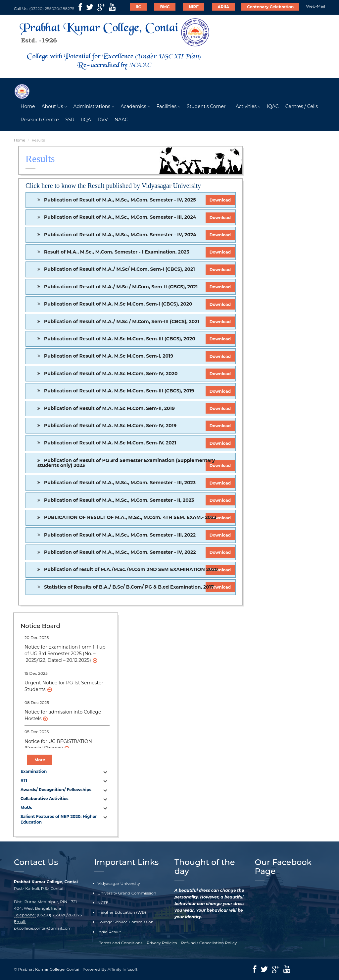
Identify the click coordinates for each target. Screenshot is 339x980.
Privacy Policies (162, 943)
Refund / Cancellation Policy (209, 943)
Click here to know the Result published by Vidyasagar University (113, 186)
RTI (24, 780)
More (40, 760)
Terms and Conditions (121, 943)
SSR (70, 120)
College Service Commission (126, 922)
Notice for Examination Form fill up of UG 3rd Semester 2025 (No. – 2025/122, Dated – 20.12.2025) (65, 654)
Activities (246, 106)
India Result (109, 932)
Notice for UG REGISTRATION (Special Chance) (58, 745)
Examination (34, 771)
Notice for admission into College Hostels (63, 715)
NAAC (121, 120)
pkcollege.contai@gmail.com (43, 928)
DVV (103, 120)
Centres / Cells (302, 106)
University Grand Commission (127, 893)
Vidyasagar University (119, 883)
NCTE (103, 903)
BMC (165, 7)
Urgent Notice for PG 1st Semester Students (64, 686)
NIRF (194, 7)
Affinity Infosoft (123, 969)
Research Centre (40, 120)
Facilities (167, 106)
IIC (139, 7)
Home (28, 106)
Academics (133, 106)
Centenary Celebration (270, 7)
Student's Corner (206, 106)
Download (220, 200)
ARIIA (223, 7)
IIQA (86, 120)
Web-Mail (315, 6)
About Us (52, 106)
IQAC (273, 106)
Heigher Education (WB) (122, 912)
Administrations (92, 106)
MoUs (26, 807)
